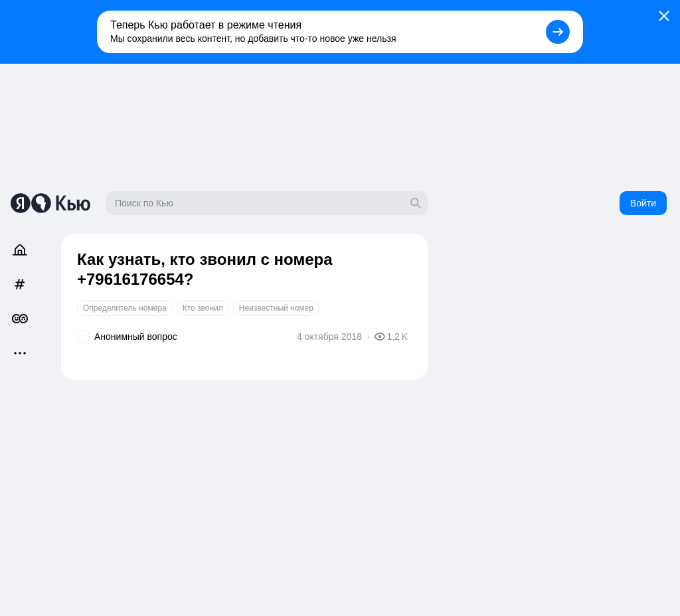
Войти (643, 203)
